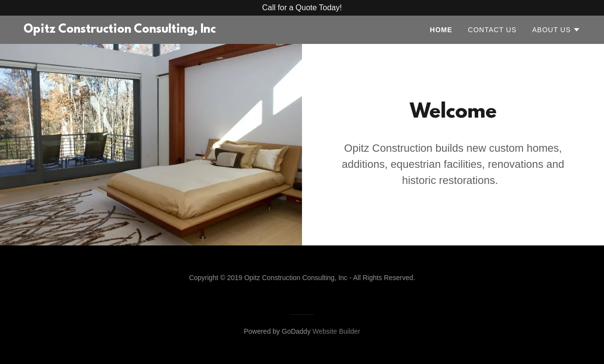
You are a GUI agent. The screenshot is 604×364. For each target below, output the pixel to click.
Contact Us (492, 30)
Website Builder (337, 331)
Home (441, 30)
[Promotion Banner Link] (302, 8)
